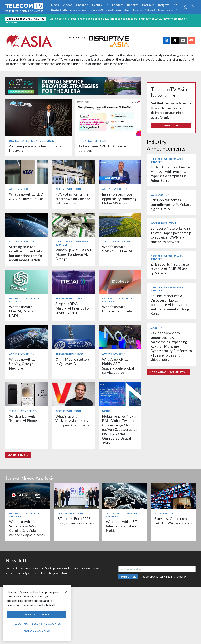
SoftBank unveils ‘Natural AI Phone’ (24, 418)
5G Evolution (160, 195)
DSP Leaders (114, 5)
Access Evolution (22, 189)
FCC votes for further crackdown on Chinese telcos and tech (73, 199)
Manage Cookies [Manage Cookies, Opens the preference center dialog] (37, 631)
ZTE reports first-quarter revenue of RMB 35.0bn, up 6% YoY (170, 269)
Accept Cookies (37, 614)
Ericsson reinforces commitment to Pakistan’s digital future (171, 204)
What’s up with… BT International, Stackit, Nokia (123, 526)
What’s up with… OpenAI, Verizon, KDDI (22, 311)
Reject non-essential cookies (37, 624)
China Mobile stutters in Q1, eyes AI (73, 361)
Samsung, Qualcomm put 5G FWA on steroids (173, 521)
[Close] (66, 592)
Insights (164, 5)
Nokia (106, 411)
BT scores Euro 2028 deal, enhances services (76, 521)
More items (19, 455)
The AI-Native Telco (93, 141)
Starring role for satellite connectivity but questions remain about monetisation (26, 253)
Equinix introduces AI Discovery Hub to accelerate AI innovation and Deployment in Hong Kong (170, 305)
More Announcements (168, 372)
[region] (37, 613)
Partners (148, 5)
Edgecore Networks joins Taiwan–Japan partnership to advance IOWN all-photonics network (171, 235)
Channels (82, 5)
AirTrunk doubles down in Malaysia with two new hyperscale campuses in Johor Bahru (170, 174)
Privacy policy (178, 577)
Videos (67, 5)
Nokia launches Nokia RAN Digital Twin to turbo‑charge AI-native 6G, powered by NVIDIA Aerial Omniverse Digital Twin (120, 430)
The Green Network (143, 10)
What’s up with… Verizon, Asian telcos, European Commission (73, 421)
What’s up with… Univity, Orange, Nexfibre (22, 364)
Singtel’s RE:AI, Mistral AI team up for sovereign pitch (73, 308)
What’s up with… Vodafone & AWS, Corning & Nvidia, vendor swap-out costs (27, 528)
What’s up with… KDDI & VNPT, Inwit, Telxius (27, 196)
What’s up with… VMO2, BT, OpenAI (117, 249)
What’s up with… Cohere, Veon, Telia (117, 309)
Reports (133, 5)
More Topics (167, 10)
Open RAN (97, 10)
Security (157, 328)
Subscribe (171, 125)
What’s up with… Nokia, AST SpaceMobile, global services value (118, 366)
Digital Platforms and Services (69, 10)
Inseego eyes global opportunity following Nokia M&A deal (119, 199)
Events (97, 5)
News (55, 5)
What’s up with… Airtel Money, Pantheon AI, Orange (73, 254)
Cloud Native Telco (117, 10)
